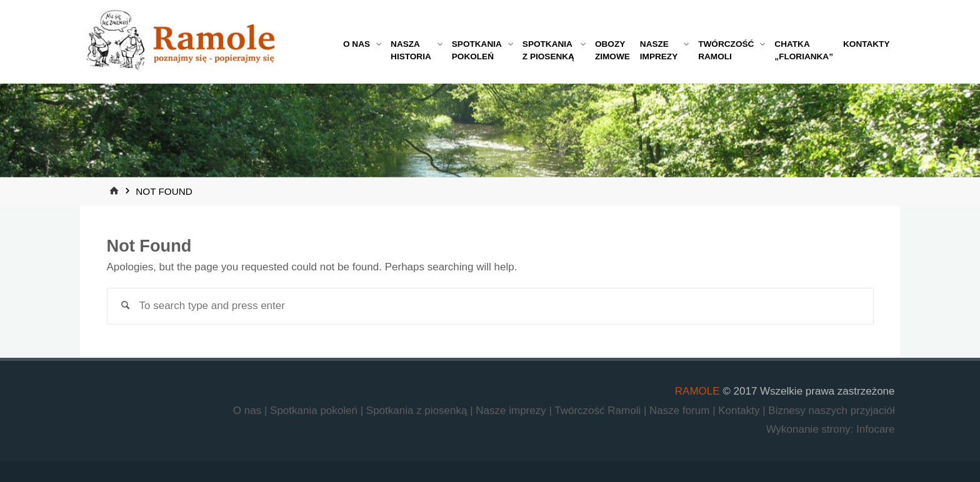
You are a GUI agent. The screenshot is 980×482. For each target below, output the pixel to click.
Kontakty (740, 411)
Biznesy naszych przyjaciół (831, 411)
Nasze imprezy (512, 411)
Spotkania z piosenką (418, 411)
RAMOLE (697, 391)
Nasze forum (681, 411)
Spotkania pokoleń (315, 411)
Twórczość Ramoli (599, 411)
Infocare (875, 429)
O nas (249, 411)
